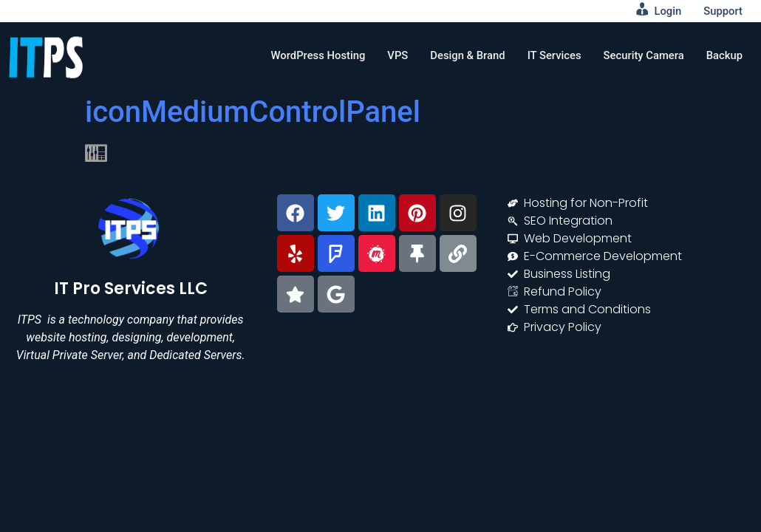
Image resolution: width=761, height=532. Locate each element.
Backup (724, 55)
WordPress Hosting (314, 55)
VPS (394, 55)
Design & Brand (465, 55)
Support (723, 11)
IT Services (552, 55)
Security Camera (642, 55)
